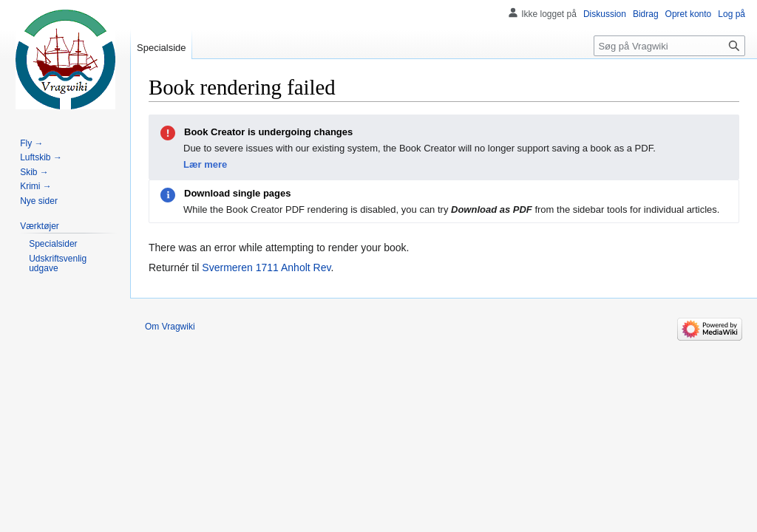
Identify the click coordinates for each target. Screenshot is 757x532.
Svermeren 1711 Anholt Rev (266, 267)
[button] (40, 226)
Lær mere (205, 164)
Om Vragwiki (170, 327)
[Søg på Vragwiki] (669, 46)
